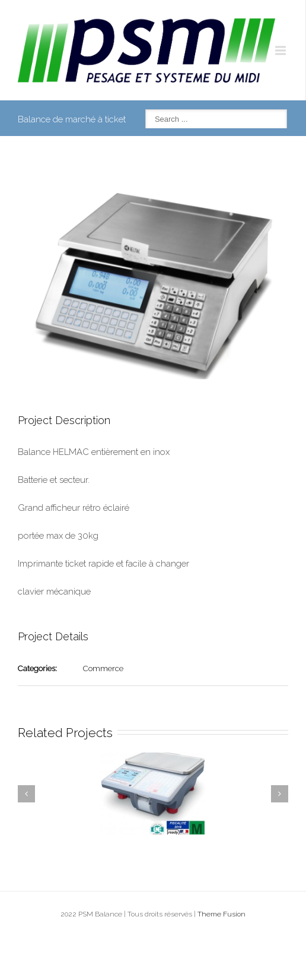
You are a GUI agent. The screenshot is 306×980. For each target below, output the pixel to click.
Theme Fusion (221, 914)
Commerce (103, 668)
